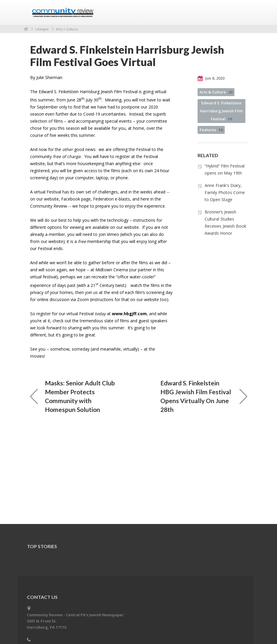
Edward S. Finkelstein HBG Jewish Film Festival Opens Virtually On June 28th (204, 396)
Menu (240, 12)
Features (211, 130)
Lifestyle (42, 29)
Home (26, 29)
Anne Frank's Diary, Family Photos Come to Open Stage (225, 192)
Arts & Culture (216, 92)
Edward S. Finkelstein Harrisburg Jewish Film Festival (221, 111)
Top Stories (42, 546)
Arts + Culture (67, 29)
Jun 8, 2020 (211, 78)
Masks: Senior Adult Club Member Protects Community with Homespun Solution (72, 396)
